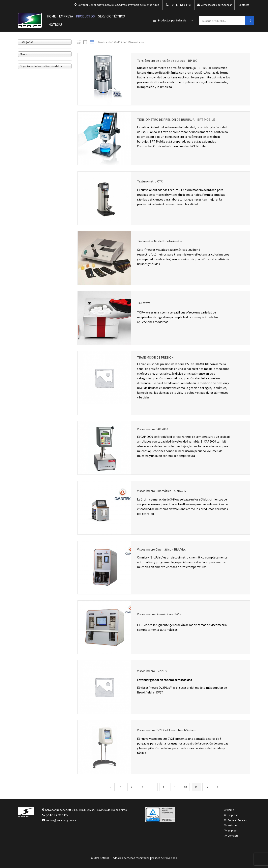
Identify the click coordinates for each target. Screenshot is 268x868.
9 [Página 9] (175, 787)
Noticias (56, 25)
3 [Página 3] (142, 787)
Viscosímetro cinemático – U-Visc (161, 616)
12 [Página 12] (207, 787)
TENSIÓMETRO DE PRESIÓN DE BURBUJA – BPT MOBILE (177, 120)
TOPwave (144, 304)
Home (51, 16)
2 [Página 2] (132, 787)
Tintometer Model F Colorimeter (160, 242)
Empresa (66, 16)
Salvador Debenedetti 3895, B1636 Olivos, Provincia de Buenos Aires (86, 810)
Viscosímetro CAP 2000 (153, 430)
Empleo (232, 831)
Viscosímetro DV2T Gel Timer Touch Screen (168, 731)
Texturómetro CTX (150, 182)
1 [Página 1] (121, 787)
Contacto (244, 5)
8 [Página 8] (164, 787)
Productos (85, 16)
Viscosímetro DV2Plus (153, 672)
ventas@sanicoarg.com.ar (61, 821)
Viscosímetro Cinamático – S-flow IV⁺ (163, 492)
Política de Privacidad (164, 858)
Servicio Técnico (111, 16)
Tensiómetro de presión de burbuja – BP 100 (168, 61)
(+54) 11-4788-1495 (57, 815)
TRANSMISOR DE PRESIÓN (156, 357)
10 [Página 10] (185, 787)
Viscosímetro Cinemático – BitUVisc (162, 550)
